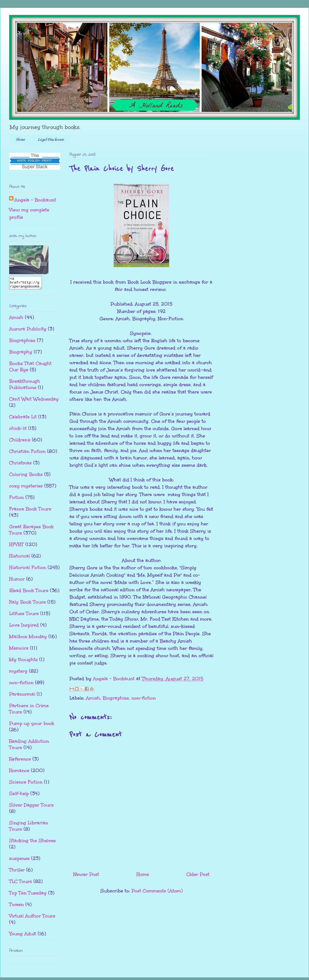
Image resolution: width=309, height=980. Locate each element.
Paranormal (22, 696)
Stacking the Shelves (32, 843)
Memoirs (19, 650)
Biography (21, 354)
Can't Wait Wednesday (34, 401)
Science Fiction (26, 784)
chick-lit (18, 431)
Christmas (20, 465)
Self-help (19, 796)
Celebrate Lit (23, 419)
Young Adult (23, 936)
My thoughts (23, 662)
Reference (20, 761)
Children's (20, 442)
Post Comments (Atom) (157, 891)
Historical (20, 558)
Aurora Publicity (28, 331)
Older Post (198, 874)
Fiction (16, 500)
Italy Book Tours (27, 604)
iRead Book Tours (29, 593)
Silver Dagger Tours (31, 807)
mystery (18, 673)
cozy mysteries (26, 488)
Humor (17, 581)
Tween (16, 907)
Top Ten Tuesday (28, 895)
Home (20, 140)
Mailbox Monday (28, 639)
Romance (19, 773)
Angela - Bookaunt (35, 200)
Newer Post (86, 874)
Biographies (116, 698)
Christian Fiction (27, 454)
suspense (19, 861)
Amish (93, 698)
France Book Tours (30, 511)
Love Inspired (24, 627)
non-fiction (144, 698)
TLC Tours (21, 884)
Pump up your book (32, 726)
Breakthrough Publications (25, 387)
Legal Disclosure (51, 140)
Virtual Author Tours (32, 918)
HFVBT (16, 547)
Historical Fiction (28, 570)
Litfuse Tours (24, 616)
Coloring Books (26, 477)
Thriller (17, 872)
